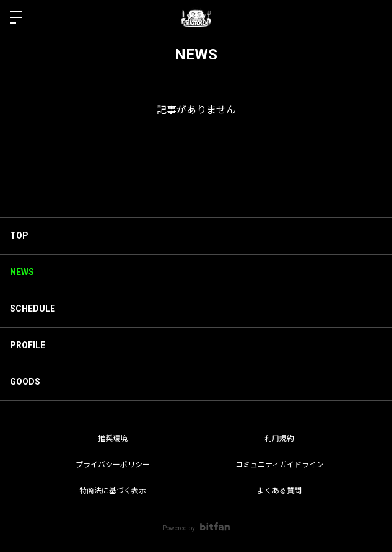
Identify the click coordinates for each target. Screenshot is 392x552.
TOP (19, 235)
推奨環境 (113, 439)
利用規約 (279, 439)
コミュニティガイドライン (280, 465)
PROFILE (28, 345)
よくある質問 (279, 491)
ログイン (372, 17)
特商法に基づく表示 (113, 491)
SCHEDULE (33, 309)
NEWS (22, 272)
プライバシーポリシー (113, 465)
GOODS (25, 382)
